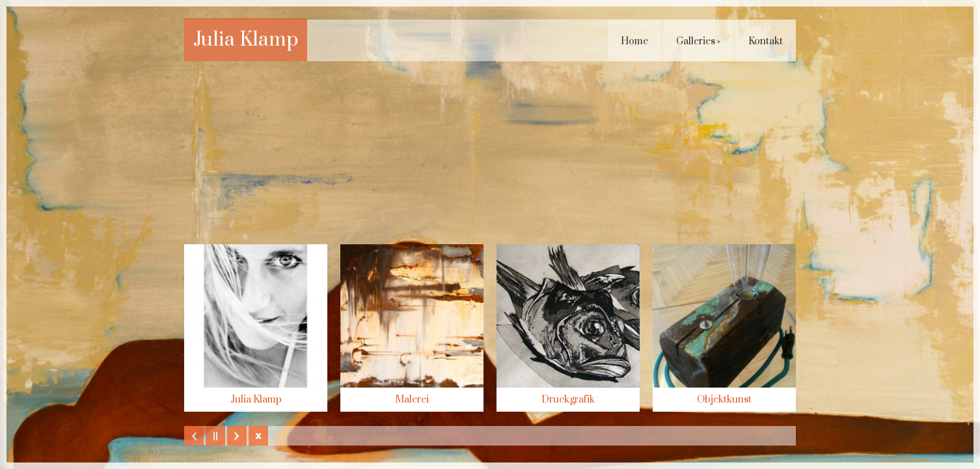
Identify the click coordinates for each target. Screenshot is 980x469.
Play (215, 436)
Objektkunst (724, 400)
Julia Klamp (246, 40)
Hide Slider (258, 436)
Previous (194, 436)
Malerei (412, 400)
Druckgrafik (568, 400)
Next (237, 436)
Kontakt (766, 41)
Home (634, 41)
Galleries (698, 41)
